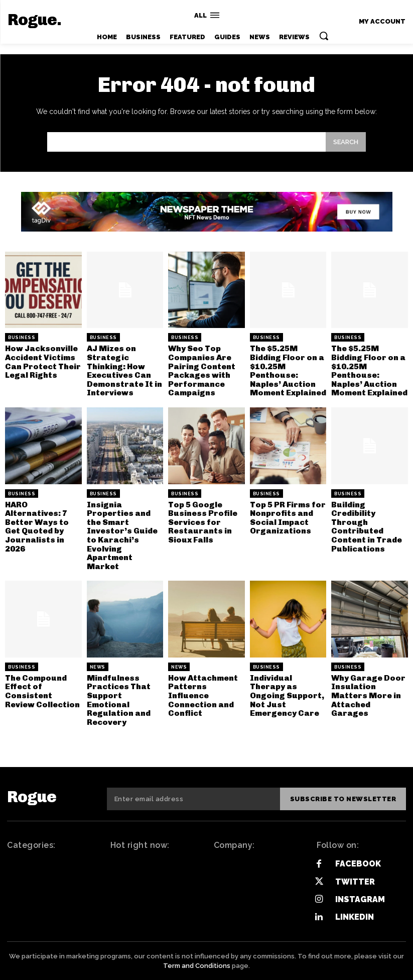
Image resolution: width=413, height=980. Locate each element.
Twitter (355, 882)
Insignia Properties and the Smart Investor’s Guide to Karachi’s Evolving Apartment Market (122, 535)
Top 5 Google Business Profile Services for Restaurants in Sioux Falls (203, 522)
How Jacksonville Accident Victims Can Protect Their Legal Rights (43, 362)
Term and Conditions (197, 965)
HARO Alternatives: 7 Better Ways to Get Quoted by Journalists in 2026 (37, 527)
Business (22, 338)
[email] (193, 799)
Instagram (360, 899)
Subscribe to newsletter (343, 799)
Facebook (358, 864)
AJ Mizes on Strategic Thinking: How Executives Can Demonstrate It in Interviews (124, 370)
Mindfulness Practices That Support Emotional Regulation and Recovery (119, 700)
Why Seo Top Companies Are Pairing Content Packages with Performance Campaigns (202, 370)
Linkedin (355, 917)
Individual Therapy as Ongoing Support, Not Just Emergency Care (287, 695)
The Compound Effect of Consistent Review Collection (42, 691)
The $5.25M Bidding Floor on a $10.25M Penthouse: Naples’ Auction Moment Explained (288, 370)
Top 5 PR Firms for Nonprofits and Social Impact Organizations (288, 518)
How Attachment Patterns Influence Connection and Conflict (203, 695)
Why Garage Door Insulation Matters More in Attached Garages (368, 695)
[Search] (346, 142)
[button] (324, 36)
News (98, 667)
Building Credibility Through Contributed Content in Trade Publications (367, 527)
